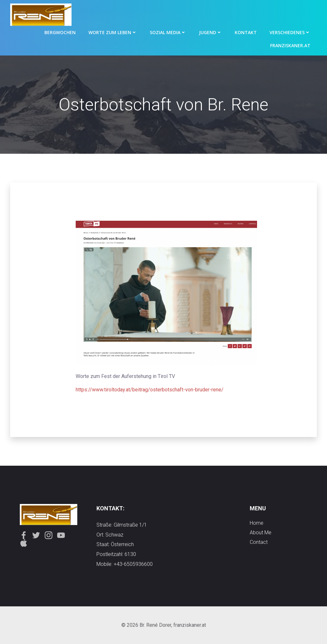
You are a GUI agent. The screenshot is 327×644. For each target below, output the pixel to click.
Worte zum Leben (113, 32)
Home (257, 523)
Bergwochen (60, 32)
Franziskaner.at (290, 45)
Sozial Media (168, 32)
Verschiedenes (290, 32)
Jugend (210, 32)
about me (261, 533)
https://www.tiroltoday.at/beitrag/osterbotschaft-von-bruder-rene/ (150, 390)
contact (259, 542)
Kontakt (246, 32)
